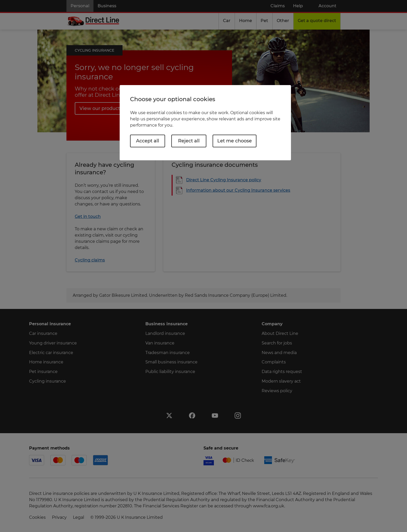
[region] (205, 123)
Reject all (189, 141)
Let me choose (235, 141)
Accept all (148, 141)
